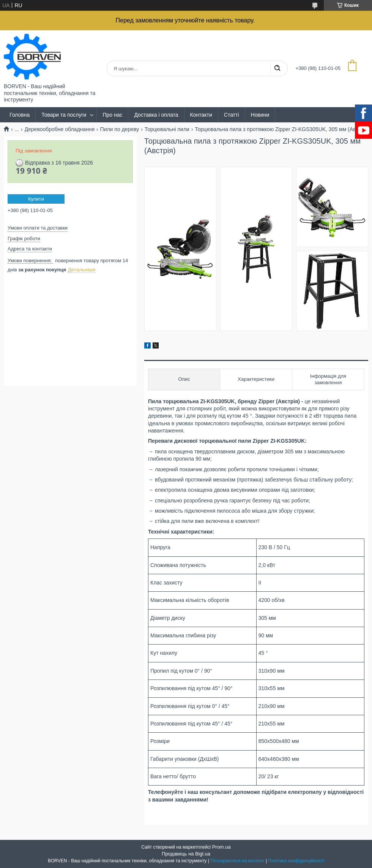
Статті (232, 115)
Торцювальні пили (167, 129)
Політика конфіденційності (296, 861)
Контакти (201, 115)
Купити (36, 199)
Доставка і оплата (156, 115)
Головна (20, 115)
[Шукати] (277, 68)
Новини (260, 115)
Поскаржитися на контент (237, 861)
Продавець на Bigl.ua (186, 854)
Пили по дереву (120, 129)
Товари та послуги (64, 115)
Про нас (112, 115)
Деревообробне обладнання (60, 129)
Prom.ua (221, 847)
